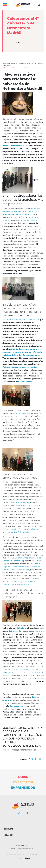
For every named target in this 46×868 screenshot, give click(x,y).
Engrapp (6, 567)
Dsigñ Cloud (24, 582)
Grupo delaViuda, (23, 413)
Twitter (19, 814)
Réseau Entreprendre (20, 503)
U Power (13, 582)
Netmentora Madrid (32, 220)
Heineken (39, 631)
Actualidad (9, 835)
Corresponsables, (18, 706)
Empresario (23, 782)
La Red (23, 777)
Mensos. (26, 585)
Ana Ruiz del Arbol (22, 532)
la (3, 214)
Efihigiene (16, 585)
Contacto (9, 829)
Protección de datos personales (22, 849)
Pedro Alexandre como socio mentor (20, 367)
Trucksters (34, 564)
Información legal (22, 846)
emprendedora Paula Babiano (18, 214)
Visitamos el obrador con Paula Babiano (21, 320)
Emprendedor (23, 787)
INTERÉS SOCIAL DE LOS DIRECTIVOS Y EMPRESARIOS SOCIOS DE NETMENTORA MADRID (23, 672)
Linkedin (28, 814)
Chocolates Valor (10, 529)
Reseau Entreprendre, (13, 146)
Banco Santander (26, 382)
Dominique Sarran (23, 506)
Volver (18, 42)
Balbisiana (21, 628)
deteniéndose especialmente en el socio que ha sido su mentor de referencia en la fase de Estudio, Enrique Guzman (22, 352)
